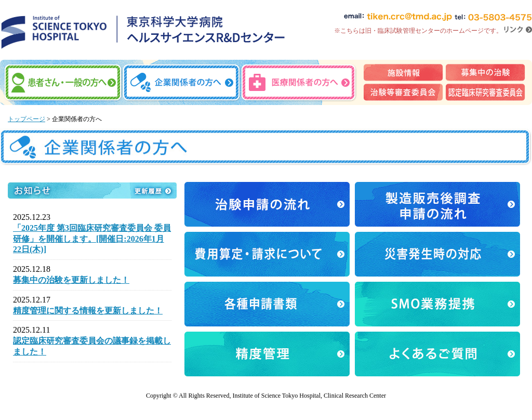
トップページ (26, 119)
